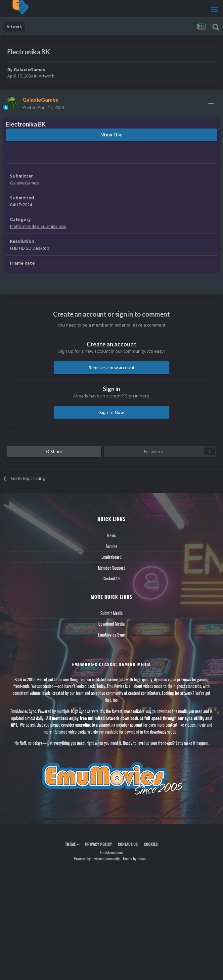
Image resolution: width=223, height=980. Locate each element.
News (111, 535)
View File (112, 135)
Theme (72, 844)
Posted (43, 107)
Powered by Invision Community (97, 858)
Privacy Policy (98, 844)
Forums (111, 546)
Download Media (111, 624)
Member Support (111, 568)
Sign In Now (111, 412)
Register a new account (112, 368)
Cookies (151, 844)
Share (54, 451)
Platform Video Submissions (38, 226)
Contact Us (111, 578)
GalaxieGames (29, 70)
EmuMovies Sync (111, 635)
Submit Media (111, 613)
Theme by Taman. (135, 858)
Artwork (46, 76)
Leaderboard (112, 557)
